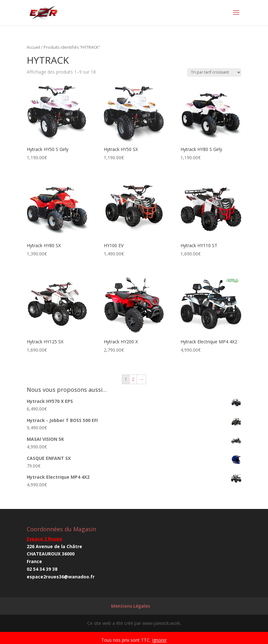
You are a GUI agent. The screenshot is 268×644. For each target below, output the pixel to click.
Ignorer (159, 640)
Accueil (33, 47)
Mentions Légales (130, 606)
